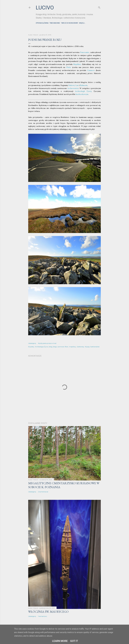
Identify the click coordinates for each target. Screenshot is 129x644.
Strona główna (42, 23)
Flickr (69, 67)
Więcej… (82, 23)
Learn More (60, 641)
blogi (55, 347)
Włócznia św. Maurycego (48, 612)
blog (51, 347)
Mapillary (77, 64)
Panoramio (85, 52)
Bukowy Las (74, 85)
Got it (74, 641)
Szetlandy (80, 347)
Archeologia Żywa (42, 347)
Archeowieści (73, 88)
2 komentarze (43, 492)
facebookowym (82, 94)
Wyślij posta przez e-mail (47, 343)
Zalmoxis (84, 85)
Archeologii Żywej (83, 91)
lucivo (45, 8)
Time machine (55, 23)
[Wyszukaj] (99, 7)
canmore (61, 347)
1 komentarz (42, 616)
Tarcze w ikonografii (69, 23)
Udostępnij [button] (32, 343)
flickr (67, 347)
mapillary (73, 347)
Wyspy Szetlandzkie (92, 347)
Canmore (91, 70)
